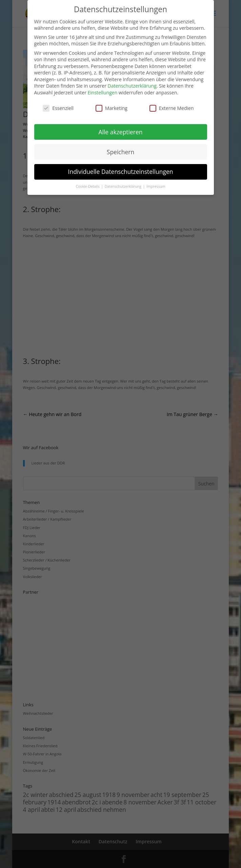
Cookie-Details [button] (88, 186)
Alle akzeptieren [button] (120, 132)
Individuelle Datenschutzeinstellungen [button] (121, 172)
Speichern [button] (120, 152)
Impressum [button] (156, 186)
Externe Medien (172, 108)
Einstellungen (103, 93)
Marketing (112, 108)
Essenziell (58, 108)
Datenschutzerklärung (132, 86)
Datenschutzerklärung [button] (124, 186)
